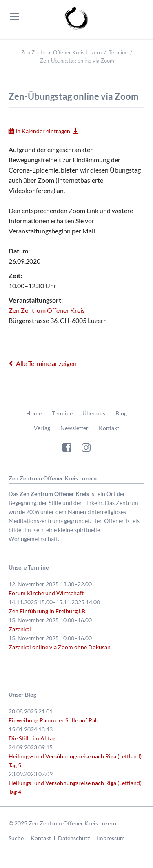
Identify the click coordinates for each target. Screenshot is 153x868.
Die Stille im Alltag (32, 738)
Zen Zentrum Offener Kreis (47, 310)
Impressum (111, 838)
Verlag (42, 428)
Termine (118, 52)
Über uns (94, 413)
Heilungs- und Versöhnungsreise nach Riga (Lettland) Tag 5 (75, 761)
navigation (15, 17)
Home (34, 413)
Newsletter (74, 428)
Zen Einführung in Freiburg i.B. (48, 611)
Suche (16, 838)
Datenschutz (74, 838)
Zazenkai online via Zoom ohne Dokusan (60, 647)
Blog (121, 413)
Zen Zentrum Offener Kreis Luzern (61, 52)
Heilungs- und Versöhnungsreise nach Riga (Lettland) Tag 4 (75, 787)
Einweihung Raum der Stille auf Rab (53, 720)
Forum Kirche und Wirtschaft (46, 593)
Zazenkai (20, 629)
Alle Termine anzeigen (46, 363)
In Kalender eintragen (43, 131)
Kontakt (109, 428)
